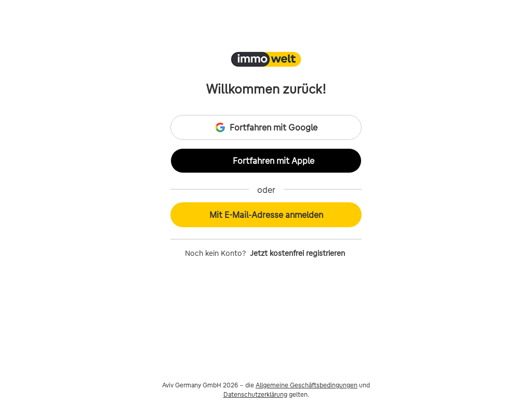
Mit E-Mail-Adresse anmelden (266, 215)
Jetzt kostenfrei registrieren (297, 253)
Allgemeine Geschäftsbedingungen (307, 385)
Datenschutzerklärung (255, 394)
